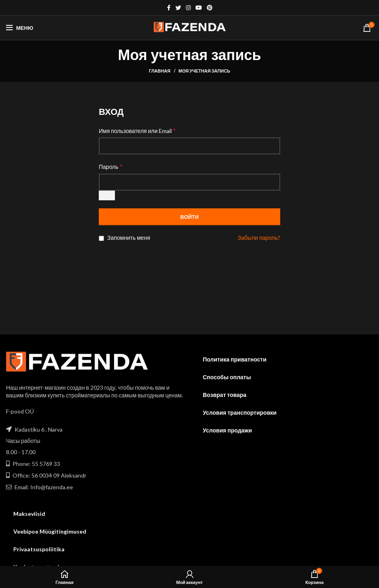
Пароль (111, 166)
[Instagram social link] (188, 8)
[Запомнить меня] (101, 238)
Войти (189, 217)
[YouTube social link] (199, 8)
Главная (159, 71)
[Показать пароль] (107, 195)
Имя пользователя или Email (137, 130)
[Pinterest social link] (210, 8)
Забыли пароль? (259, 238)
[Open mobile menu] (20, 28)
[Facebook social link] (169, 8)
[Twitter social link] (178, 8)
